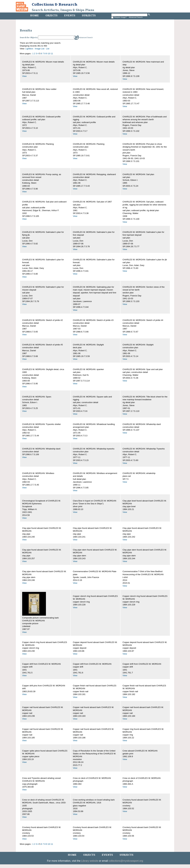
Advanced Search (136, 17)
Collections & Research (55, 4)
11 (52, 54)
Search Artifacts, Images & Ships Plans (63, 10)
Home (34, 15)
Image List (40, 49)
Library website (90, 861)
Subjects (89, 15)
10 (49, 54)
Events (70, 15)
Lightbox (29, 49)
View (24, 76)
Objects (51, 15)
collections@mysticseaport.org (126, 861)
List (48, 49)
